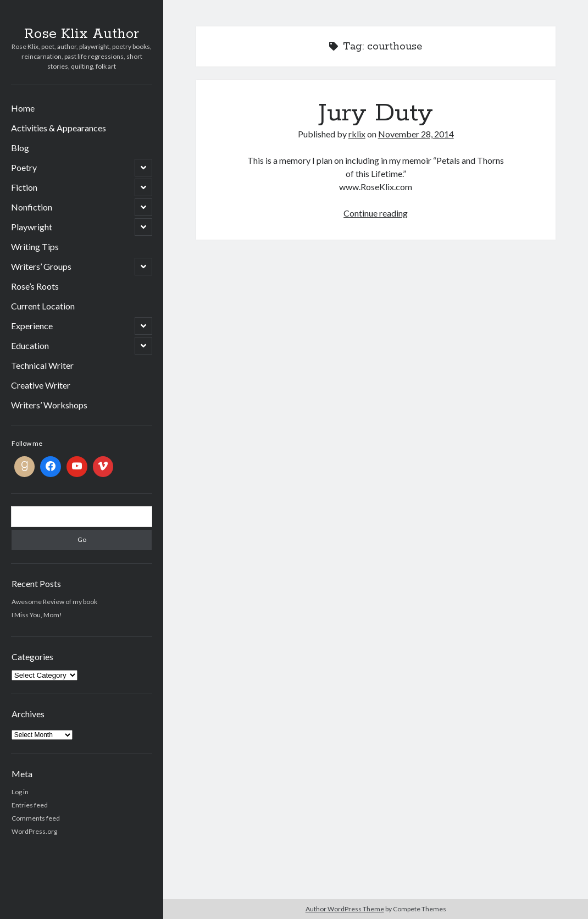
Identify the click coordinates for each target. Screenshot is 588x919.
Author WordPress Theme (345, 909)
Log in (20, 792)
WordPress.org (34, 831)
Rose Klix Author (82, 34)
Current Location (43, 306)
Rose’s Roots (35, 286)
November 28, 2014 (416, 134)
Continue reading (376, 213)
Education (30, 345)
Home (23, 108)
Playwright (32, 227)
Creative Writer (41, 385)
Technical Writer (42, 365)
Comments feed (36, 818)
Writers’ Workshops (49, 405)
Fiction (24, 187)
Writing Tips (35, 247)
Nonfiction (32, 207)
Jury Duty (376, 113)
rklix (357, 134)
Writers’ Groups (41, 266)
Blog (20, 148)
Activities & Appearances (59, 128)
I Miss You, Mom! (37, 615)
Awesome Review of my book (54, 602)
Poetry (24, 167)
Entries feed (30, 805)
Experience (32, 326)
